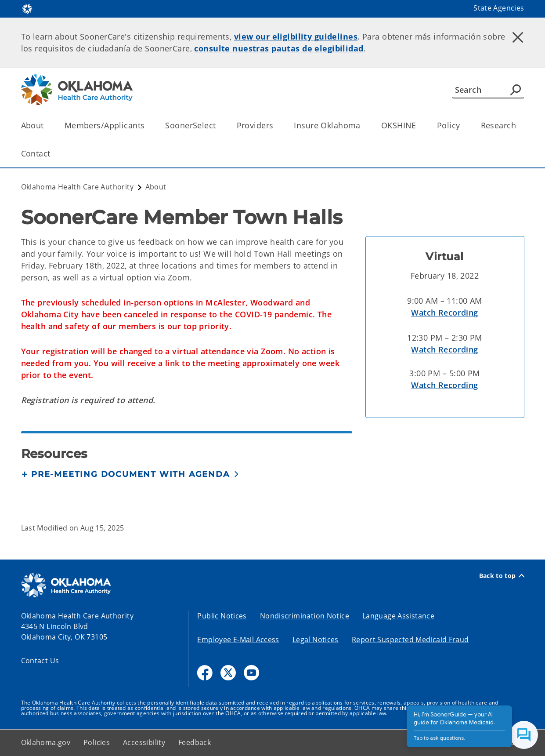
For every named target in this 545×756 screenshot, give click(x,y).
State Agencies (499, 8)
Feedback (195, 742)
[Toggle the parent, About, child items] (47, 125)
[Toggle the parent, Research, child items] (519, 125)
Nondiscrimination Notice (305, 616)
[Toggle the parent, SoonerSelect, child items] (219, 125)
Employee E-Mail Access (238, 640)
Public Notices (222, 616)
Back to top (502, 576)
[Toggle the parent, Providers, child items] (276, 125)
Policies (97, 742)
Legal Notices (316, 640)
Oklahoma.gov (46, 742)
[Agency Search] (516, 90)
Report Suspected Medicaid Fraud (410, 640)
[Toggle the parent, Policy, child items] (463, 125)
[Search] (488, 90)
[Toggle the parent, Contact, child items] (53, 154)
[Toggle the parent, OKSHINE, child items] (419, 125)
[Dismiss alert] (518, 37)
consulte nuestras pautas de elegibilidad (279, 48)
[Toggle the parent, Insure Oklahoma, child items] (363, 125)
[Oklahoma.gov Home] (27, 8)
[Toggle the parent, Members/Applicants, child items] (147, 125)
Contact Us (40, 661)
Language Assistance (398, 616)
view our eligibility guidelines (296, 36)
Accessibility (144, 742)
